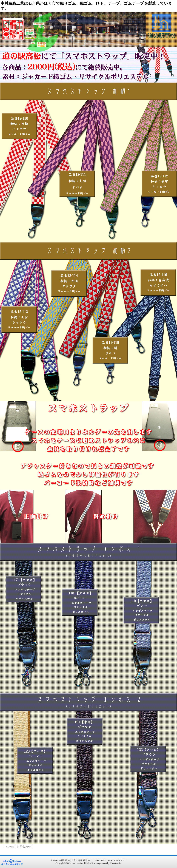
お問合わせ (24, 847)
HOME (10, 847)
